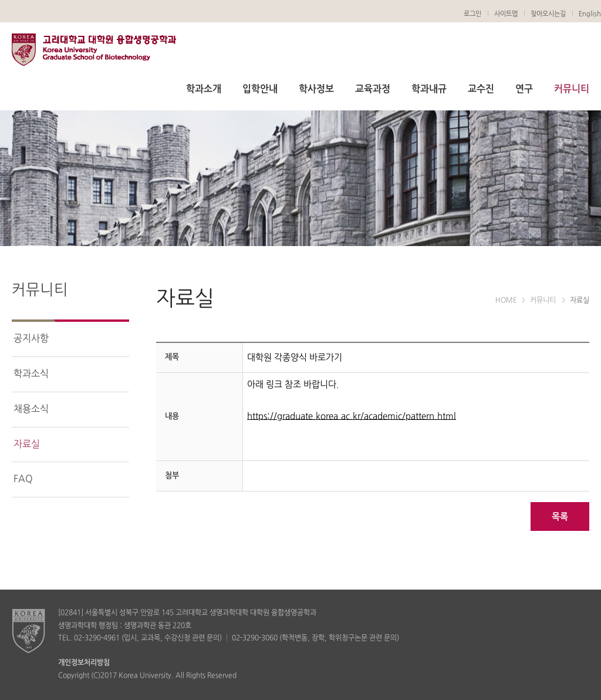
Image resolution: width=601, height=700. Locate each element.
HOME (506, 301)
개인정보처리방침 (84, 663)
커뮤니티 (572, 89)
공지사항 (31, 339)
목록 (560, 517)
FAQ (23, 479)
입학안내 (260, 89)
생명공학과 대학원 (94, 51)
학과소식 (31, 374)
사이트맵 (506, 14)
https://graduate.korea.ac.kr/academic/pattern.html (352, 417)
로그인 (472, 14)
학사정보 (316, 89)
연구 (524, 89)
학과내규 (429, 89)
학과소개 (204, 89)
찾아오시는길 (548, 14)
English (590, 14)
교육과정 (373, 89)
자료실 (27, 445)
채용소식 (31, 409)
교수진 (481, 89)
